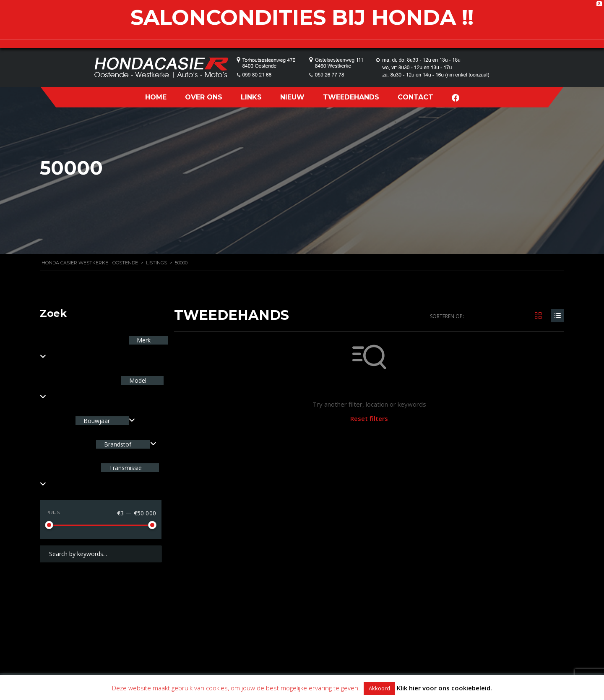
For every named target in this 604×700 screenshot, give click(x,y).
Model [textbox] (137, 380)
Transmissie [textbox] (125, 468)
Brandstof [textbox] (118, 444)
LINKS (251, 97)
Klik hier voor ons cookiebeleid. (444, 688)
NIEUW (292, 97)
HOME (156, 97)
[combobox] (105, 421)
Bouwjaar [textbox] (97, 421)
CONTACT (415, 97)
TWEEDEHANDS (351, 97)
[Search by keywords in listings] (101, 554)
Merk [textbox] (143, 340)
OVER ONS (204, 97)
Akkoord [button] (379, 688)
